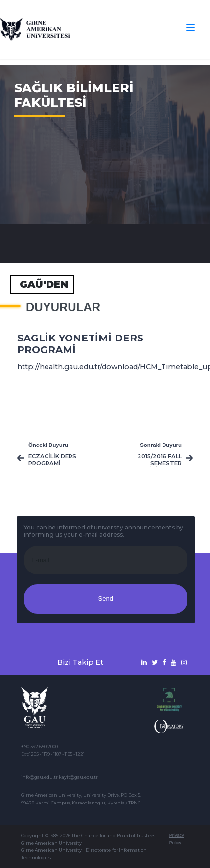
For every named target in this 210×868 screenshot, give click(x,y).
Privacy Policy (177, 839)
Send (106, 599)
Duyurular (63, 307)
